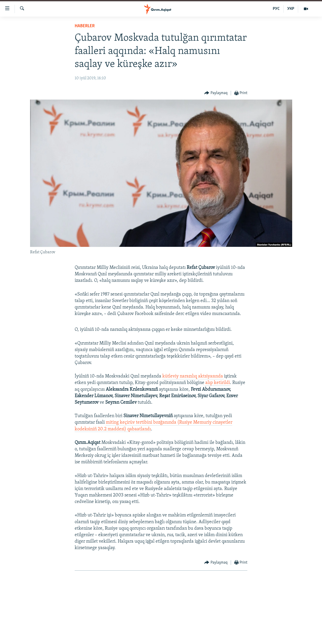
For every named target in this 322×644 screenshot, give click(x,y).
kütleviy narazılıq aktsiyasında (193, 376)
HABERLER (85, 26)
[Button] (216, 93)
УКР (291, 9)
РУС (276, 9)
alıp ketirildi (217, 383)
